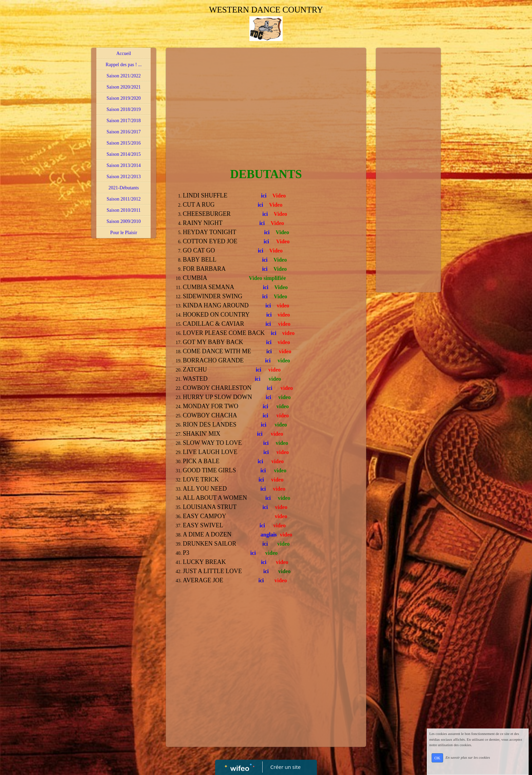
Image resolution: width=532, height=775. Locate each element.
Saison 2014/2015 (124, 154)
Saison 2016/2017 (124, 132)
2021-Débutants (124, 188)
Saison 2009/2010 (124, 221)
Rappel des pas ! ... (123, 65)
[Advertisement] (266, 102)
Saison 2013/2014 (124, 165)
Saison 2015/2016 (124, 143)
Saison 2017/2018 (124, 121)
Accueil (124, 53)
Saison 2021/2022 (124, 76)
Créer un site (286, 767)
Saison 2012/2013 (124, 177)
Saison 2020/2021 (124, 87)
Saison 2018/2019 (124, 109)
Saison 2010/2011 (123, 210)
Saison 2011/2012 (123, 199)
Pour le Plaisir (124, 233)
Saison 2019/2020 (124, 98)
